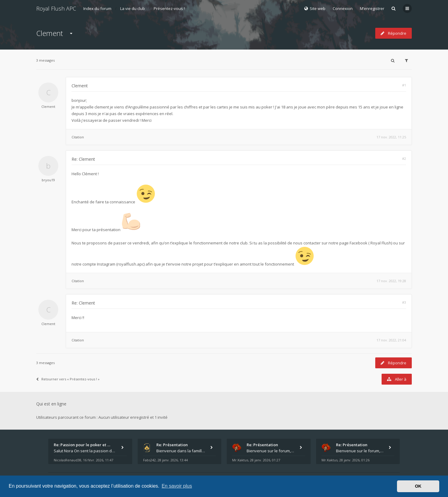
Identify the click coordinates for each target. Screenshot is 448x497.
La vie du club (133, 8)
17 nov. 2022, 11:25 (391, 137)
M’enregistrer (372, 8)
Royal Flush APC (56, 8)
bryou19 (48, 180)
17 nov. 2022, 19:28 (391, 281)
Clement (50, 33)
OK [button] (418, 486)
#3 (404, 302)
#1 (404, 85)
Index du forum (97, 8)
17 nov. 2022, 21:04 (391, 340)
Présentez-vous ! (169, 8)
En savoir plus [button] (177, 486)
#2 (404, 158)
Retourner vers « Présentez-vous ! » (68, 379)
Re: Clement (83, 159)
